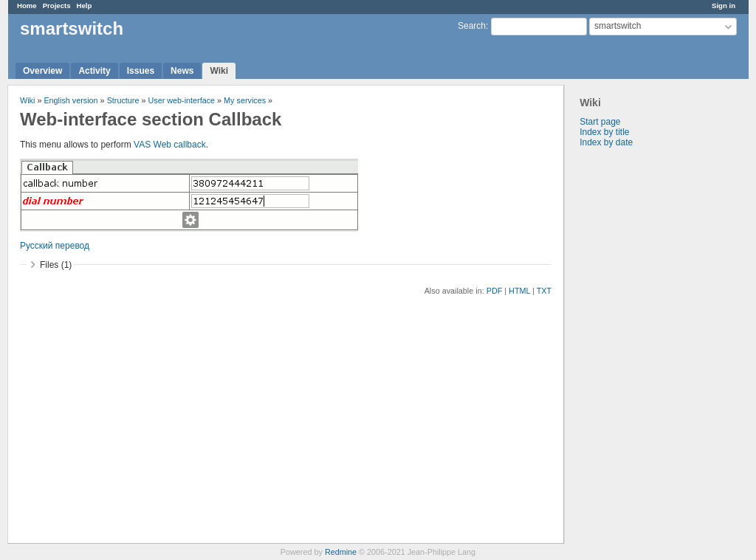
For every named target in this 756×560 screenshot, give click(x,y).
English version (71, 100)
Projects (57, 6)
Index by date (606, 142)
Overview (42, 71)
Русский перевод (55, 246)
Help (85, 6)
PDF (495, 291)
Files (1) (56, 265)
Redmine (341, 552)
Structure (123, 100)
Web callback (180, 145)
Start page (600, 122)
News (182, 71)
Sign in (724, 6)
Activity (94, 71)
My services (245, 100)
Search (472, 26)
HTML (519, 291)
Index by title (604, 132)
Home (27, 6)
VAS (142, 145)
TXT (544, 291)
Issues (141, 71)
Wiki (219, 71)
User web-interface (181, 100)
